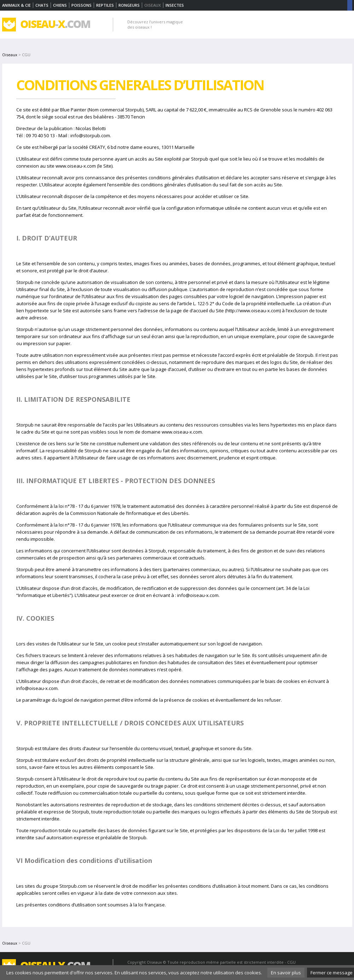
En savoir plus (286, 973)
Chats (42, 5)
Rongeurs (129, 5)
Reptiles (105, 5)
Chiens (60, 5)
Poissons (82, 5)
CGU (291, 962)
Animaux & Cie (16, 5)
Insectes (175, 5)
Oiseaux (10, 55)
